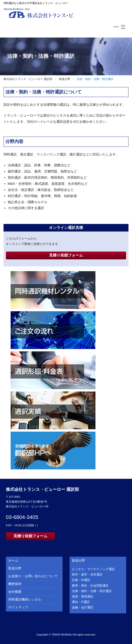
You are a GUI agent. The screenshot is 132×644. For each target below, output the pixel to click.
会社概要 (15, 592)
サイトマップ (18, 607)
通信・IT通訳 (81, 602)
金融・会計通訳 (83, 607)
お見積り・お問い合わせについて (33, 576)
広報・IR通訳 (81, 580)
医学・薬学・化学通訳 (87, 575)
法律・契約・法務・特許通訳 (92, 591)
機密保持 (15, 584)
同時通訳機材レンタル (25, 599)
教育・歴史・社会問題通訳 (90, 586)
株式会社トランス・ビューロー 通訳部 (39, 13)
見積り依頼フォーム (66, 255)
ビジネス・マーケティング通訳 (93, 569)
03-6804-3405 (22, 517)
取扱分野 (65, 79)
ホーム (13, 560)
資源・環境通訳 (83, 596)
